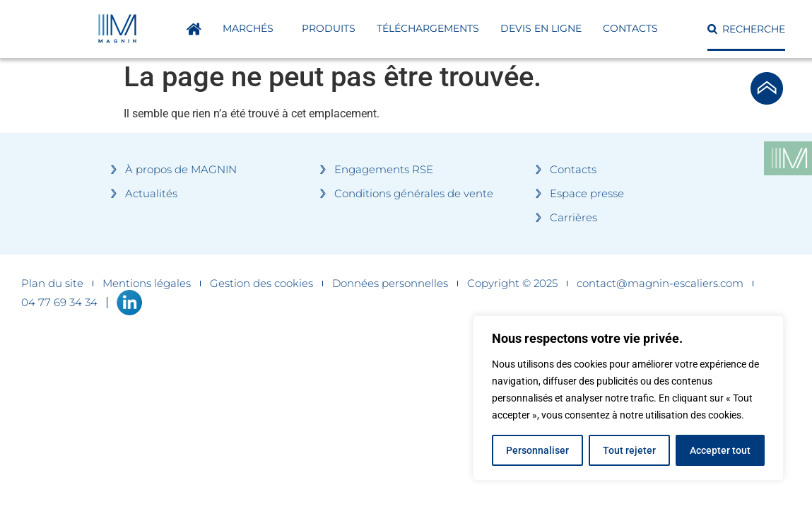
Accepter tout (720, 450)
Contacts (630, 28)
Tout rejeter (629, 450)
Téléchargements (428, 28)
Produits (329, 28)
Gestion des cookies (261, 283)
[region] (628, 398)
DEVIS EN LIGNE (541, 28)
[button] (746, 29)
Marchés (252, 29)
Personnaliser (537, 450)
